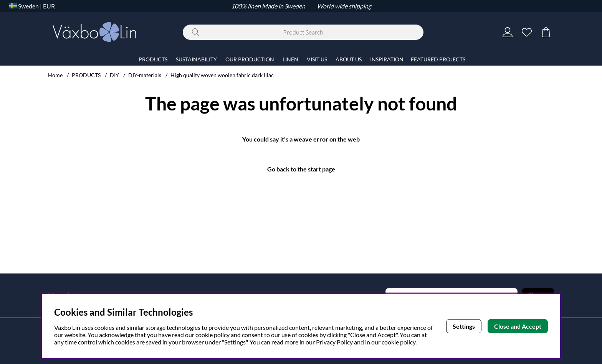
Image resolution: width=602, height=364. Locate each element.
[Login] (508, 32)
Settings (464, 326)
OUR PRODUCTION (250, 59)
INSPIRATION (387, 59)
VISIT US (317, 59)
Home (55, 75)
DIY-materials (145, 75)
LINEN (290, 59)
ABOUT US (349, 59)
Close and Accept (518, 326)
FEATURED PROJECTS (438, 59)
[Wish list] (527, 32)
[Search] (303, 32)
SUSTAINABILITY (196, 59)
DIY (114, 75)
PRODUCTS (86, 75)
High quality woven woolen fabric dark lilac (222, 75)
